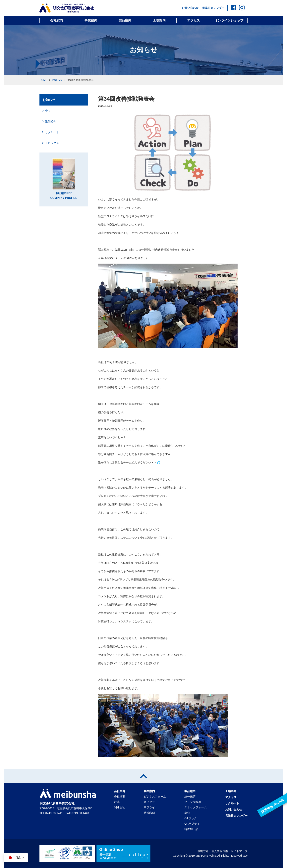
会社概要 (120, 797)
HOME (43, 80)
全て (48, 111)
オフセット (151, 802)
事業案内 (91, 20)
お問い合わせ (190, 8)
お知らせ (57, 80)
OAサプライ (192, 824)
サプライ (149, 807)
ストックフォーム (196, 807)
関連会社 (120, 807)
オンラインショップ (229, 20)
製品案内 (125, 20)
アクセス (194, 20)
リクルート (52, 132)
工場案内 (159, 20)
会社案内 (57, 20)
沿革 (117, 802)
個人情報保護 (220, 851)
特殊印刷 (149, 813)
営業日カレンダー (213, 8)
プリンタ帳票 (193, 802)
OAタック (191, 818)
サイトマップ (239, 851)
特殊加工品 (191, 829)
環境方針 (203, 851)
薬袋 (187, 813)
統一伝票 (190, 797)
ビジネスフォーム (155, 797)
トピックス (52, 143)
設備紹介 (51, 121)
